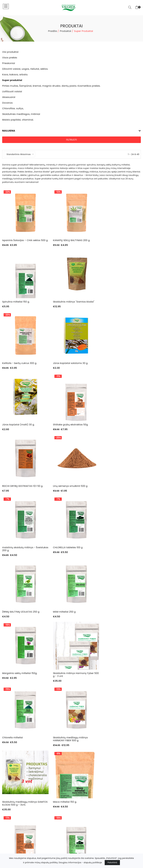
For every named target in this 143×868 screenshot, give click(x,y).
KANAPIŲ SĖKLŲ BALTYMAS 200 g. (69, 240)
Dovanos (7, 827)
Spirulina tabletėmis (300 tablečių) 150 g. (23, 683)
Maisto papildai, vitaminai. (16, 840)
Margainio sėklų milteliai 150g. (115, 492)
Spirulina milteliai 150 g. (111, 240)
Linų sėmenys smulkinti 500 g (20, 427)
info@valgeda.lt (83, 817)
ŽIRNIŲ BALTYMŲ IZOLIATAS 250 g (21, 492)
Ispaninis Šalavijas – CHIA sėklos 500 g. (22, 242)
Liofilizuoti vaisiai (11, 818)
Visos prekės (9, 789)
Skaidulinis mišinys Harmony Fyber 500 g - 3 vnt (23, 555)
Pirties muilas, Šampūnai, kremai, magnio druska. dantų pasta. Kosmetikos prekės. (35, 813)
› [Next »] (81, 700)
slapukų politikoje (93, 862)
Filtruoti (71, 140)
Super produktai (11, 807)
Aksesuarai (8, 823)
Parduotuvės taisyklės (85, 775)
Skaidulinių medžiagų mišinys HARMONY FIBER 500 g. (115, 555)
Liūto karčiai (105, 618)
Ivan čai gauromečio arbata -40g (70, 682)
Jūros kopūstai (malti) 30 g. (19, 366)
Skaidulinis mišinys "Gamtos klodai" (23, 305)
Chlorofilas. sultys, (12, 831)
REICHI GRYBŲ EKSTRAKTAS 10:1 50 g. (118, 366)
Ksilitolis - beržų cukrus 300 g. (67, 305)
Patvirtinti (112, 862)
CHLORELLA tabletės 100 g (113, 427)
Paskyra (78, 771)
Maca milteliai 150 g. (62, 618)
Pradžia (52, 31)
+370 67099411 (83, 821)
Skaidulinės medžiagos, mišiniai (19, 836)
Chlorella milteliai (60, 553)
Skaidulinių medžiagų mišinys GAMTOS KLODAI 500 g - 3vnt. (20, 619)
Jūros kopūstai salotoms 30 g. (115, 305)
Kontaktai (79, 766)
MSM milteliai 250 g (61, 492)
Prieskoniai (8, 794)
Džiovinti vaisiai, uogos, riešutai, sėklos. (23, 798)
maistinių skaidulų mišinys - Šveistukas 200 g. (67, 429)
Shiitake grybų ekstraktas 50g (68, 366)
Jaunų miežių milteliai (111, 682)
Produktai (65, 31)
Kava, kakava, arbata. (14, 803)
